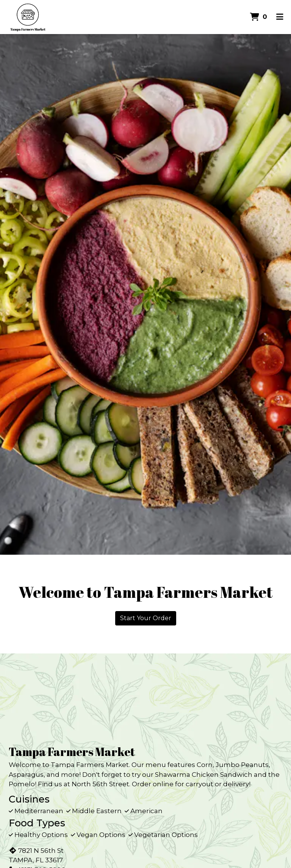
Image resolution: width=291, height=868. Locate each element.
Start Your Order (146, 618)
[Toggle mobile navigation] (280, 17)
